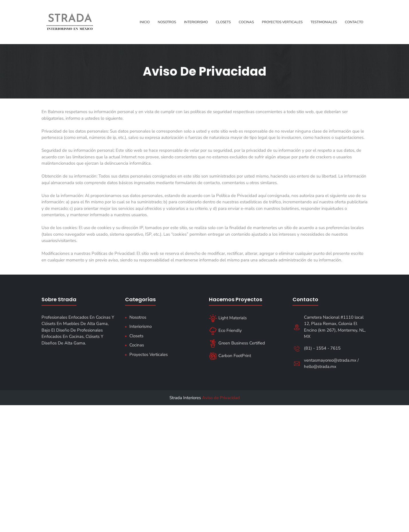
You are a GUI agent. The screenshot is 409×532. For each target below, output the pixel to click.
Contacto (354, 22)
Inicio (145, 22)
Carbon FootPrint (230, 356)
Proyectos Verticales (282, 22)
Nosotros (167, 22)
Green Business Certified (237, 343)
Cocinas (246, 22)
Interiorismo (196, 22)
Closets (223, 22)
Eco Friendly (225, 330)
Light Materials (228, 318)
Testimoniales (324, 22)
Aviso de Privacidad (221, 398)
